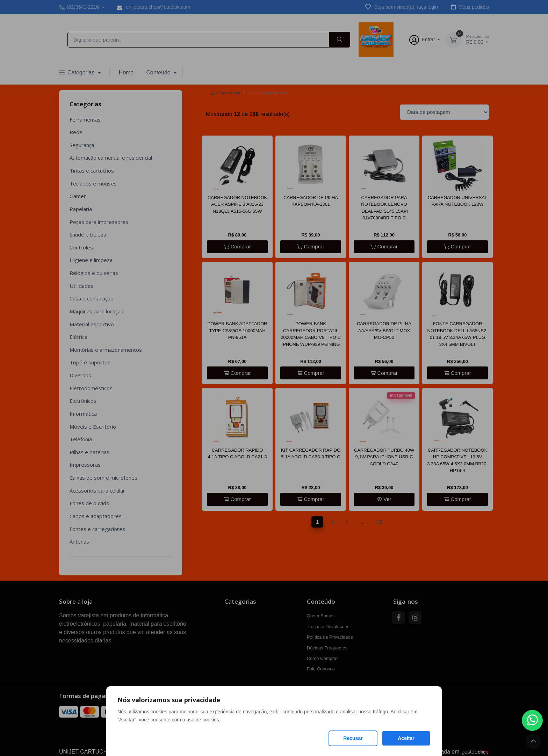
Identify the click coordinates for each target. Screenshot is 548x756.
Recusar (353, 738)
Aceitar (406, 738)
